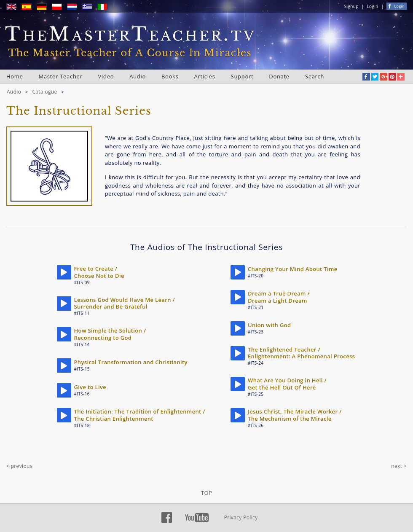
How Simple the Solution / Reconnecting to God (110, 334)
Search (315, 76)
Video (106, 76)
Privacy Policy (241, 517)
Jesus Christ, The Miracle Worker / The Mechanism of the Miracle (295, 415)
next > (399, 466)
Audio (138, 76)
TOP (206, 493)
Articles (205, 76)
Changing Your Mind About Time (293, 269)
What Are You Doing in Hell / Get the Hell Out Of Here (287, 384)
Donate (279, 76)
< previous (19, 466)
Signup (351, 6)
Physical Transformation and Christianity (131, 362)
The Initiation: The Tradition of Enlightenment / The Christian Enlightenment (140, 415)
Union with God (269, 325)
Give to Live (90, 387)
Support (242, 76)
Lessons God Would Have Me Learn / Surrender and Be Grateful (125, 303)
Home (15, 76)
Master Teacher (61, 76)
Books (170, 76)
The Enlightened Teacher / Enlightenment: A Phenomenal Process (301, 353)
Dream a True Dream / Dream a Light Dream (279, 297)
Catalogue (44, 92)
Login (373, 6)
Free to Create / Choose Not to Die (99, 272)
